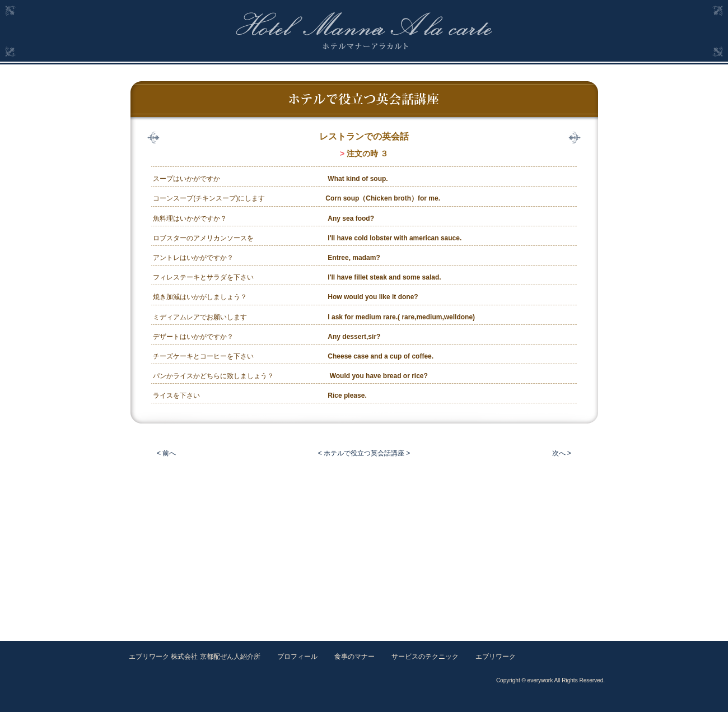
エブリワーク (496, 657)
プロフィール (297, 657)
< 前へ (166, 453)
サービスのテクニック (425, 657)
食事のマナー (354, 657)
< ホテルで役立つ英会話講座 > (364, 453)
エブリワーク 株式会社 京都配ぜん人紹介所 (195, 657)
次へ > (562, 453)
